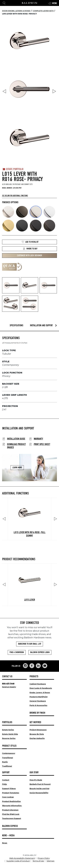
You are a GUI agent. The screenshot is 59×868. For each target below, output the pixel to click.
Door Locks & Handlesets (41, 688)
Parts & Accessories (38, 705)
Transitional (8, 758)
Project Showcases (38, 730)
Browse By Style (37, 734)
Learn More (17, 468)
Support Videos (9, 789)
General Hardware (38, 701)
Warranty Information (12, 806)
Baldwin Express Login (40, 652)
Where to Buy (30, 249)
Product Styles (9, 746)
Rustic (5, 762)
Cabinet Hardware (38, 684)
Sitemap (50, 861)
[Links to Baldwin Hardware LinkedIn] (38, 666)
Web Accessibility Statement (22, 858)
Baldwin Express (10, 826)
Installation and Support (42, 325)
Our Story (34, 772)
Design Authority (37, 738)
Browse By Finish (37, 713)
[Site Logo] (30, 3)
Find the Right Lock (11, 814)
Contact (6, 780)
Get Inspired (35, 722)
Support (6, 772)
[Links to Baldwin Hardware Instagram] (25, 666)
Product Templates (11, 793)
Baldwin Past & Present (40, 784)
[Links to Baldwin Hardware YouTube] (45, 666)
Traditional (7, 766)
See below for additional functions (15, 196)
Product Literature (10, 810)
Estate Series (8, 730)
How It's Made (36, 780)
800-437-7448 (8, 684)
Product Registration (11, 801)
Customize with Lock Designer (30, 255)
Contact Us (7, 676)
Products (34, 676)
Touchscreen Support (12, 818)
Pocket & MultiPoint (39, 697)
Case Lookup (8, 797)
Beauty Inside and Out (39, 789)
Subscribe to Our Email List (30, 644)
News (5, 843)
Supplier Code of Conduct (18, 861)
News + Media (8, 836)
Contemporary (9, 753)
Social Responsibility (39, 793)
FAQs (5, 784)
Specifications (16, 325)
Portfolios (7, 722)
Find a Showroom (17, 652)
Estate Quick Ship (10, 734)
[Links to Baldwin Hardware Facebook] (32, 666)
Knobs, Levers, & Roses (40, 693)
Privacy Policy (44, 858)
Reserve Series (9, 738)
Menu (52, 3)
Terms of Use (38, 861)
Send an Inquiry (9, 687)
